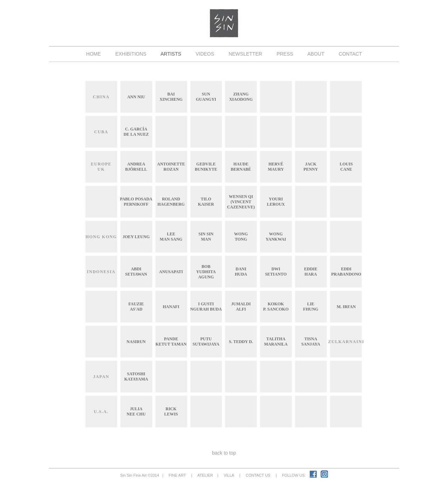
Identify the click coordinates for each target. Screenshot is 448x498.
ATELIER (205, 475)
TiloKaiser (206, 202)
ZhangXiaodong (241, 97)
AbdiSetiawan (136, 272)
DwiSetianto (276, 272)
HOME (93, 54)
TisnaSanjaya (311, 342)
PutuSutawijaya (206, 342)
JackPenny (311, 167)
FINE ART (177, 475)
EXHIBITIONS (131, 54)
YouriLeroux (276, 202)
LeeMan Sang (171, 237)
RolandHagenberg (171, 202)
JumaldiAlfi (241, 307)
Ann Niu (136, 97)
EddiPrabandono (346, 272)
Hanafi (171, 307)
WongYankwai (276, 237)
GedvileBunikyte (206, 167)
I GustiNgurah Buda (206, 307)
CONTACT (350, 54)
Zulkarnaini (346, 342)
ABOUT (316, 54)
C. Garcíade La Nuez (136, 132)
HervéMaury (276, 167)
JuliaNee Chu (136, 411)
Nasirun (136, 342)
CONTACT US (258, 475)
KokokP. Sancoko (276, 307)
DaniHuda (241, 272)
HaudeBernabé (241, 167)
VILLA (229, 475)
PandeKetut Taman (171, 342)
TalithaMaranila (276, 342)
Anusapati (171, 272)
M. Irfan (346, 307)
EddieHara (311, 272)
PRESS (285, 54)
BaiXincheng (171, 97)
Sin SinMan (206, 237)
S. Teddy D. (241, 342)
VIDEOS (205, 54)
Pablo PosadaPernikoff (136, 202)
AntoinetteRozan (171, 167)
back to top (224, 453)
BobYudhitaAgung (206, 272)
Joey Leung (136, 237)
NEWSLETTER (245, 54)
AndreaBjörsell (136, 167)
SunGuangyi (206, 97)
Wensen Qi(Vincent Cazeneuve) (241, 202)
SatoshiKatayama (136, 376)
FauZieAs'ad (136, 307)
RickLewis (171, 411)
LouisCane (346, 167)
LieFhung (311, 307)
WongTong (241, 237)
